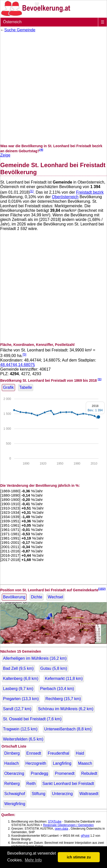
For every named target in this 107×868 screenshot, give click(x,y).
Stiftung (38, 794)
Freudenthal (58, 753)
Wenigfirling (15, 804)
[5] (24, 354)
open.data (61, 829)
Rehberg (12, 784)
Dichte (37, 597)
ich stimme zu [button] (79, 857)
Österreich (12, 22)
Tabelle (26, 387)
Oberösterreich (65, 197)
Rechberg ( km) (63, 699)
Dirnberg (12, 753)
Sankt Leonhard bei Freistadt (68, 784)
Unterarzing (62, 794)
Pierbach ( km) (57, 689)
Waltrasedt (89, 794)
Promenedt (65, 773)
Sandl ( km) (17, 709)
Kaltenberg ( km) (21, 679)
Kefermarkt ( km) (64, 679)
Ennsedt (34, 753)
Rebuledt (89, 773)
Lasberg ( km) (18, 689)
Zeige (5, 155)
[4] (41, 150)
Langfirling (62, 763)
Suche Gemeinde (20, 30)
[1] (32, 191)
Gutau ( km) (54, 668)
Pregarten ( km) (21, 699)
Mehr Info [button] (33, 860)
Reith (31, 784)
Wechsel (55, 597)
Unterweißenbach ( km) (68, 729)
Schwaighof (15, 794)
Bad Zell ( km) (18, 668)
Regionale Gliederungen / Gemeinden (68, 825)
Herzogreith (36, 763)
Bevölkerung (14, 597)
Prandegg (40, 773)
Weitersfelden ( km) (23, 739)
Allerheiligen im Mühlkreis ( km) (35, 658)
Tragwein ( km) (20, 729)
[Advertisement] (54, 88)
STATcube (55, 822)
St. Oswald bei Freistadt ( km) (32, 719)
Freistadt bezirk (90, 192)
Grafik (8, 387)
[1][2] (102, 589)
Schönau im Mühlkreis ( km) (66, 709)
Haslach (12, 763)
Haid (80, 753)
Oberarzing (14, 773)
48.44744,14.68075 (18, 365)
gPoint (85, 836)
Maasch (85, 763)
